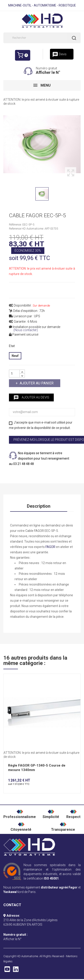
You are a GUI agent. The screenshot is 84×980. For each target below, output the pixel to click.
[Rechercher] (42, 38)
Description (39, 506)
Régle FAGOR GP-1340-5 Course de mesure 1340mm (37, 768)
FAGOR (50, 547)
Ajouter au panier (36, 383)
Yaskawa (10, 892)
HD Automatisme (27, 956)
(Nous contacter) (26, 330)
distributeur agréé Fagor (59, 887)
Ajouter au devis (31, 398)
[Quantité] (14, 374)
